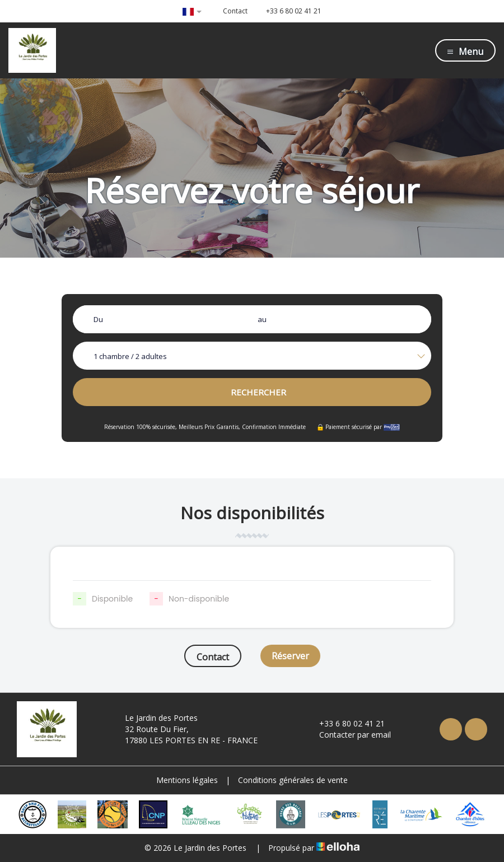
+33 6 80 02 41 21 (346, 723)
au (262, 319)
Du (98, 319)
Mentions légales (187, 780)
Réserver (290, 656)
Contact (213, 657)
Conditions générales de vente (293, 780)
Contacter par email (349, 735)
